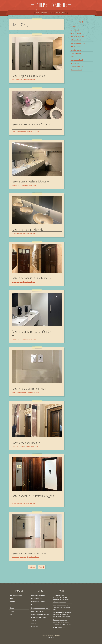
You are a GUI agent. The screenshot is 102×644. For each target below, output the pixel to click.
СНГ (11, 614)
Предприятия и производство (40, 608)
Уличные (34, 624)
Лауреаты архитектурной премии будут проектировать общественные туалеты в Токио (62, 622)
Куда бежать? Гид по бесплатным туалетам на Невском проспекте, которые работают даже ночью (61, 599)
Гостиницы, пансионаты (38, 595)
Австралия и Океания (16, 595)
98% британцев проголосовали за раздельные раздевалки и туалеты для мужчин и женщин (62, 615)
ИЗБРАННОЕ (45, 13)
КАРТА (58, 13)
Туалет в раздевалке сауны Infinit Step (32, 332)
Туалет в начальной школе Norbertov (32, 124)
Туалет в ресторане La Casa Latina (30, 278)
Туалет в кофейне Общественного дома (33, 496)
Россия (12, 611)
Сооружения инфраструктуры (40, 614)
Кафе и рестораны (17, 80)
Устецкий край (75, 63)
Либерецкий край (76, 40)
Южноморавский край (77, 67)
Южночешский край (76, 70)
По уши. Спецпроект (59, 627)
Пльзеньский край (76, 53)
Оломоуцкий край (76, 47)
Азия (11, 599)
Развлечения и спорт (18, 185)
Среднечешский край (77, 60)
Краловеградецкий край (78, 37)
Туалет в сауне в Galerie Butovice (29, 181)
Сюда (33, 567)
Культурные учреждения (19, 446)
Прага (33, 80)
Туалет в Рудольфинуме (24, 442)
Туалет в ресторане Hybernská (28, 230)
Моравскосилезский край (78, 43)
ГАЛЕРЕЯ (37, 12)
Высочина (74, 27)
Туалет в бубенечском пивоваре (29, 76)
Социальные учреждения (19, 132)
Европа (25, 80)
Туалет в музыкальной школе (27, 553)
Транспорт (34, 621)
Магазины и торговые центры (40, 605)
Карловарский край (76, 33)
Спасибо (51, 638)
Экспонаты (34, 627)
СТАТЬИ (52, 13)
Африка (12, 605)
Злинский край (75, 30)
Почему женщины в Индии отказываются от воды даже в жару (61, 607)
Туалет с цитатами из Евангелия (29, 389)
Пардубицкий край (76, 50)
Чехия (29, 80)
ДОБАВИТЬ (65, 13)
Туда (41, 567)
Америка (12, 602)
